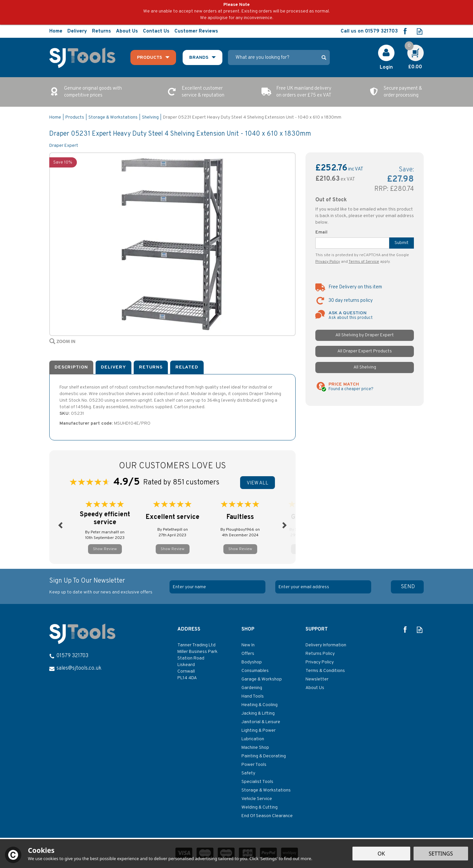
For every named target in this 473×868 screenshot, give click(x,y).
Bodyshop (252, 662)
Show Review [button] (105, 549)
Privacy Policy (328, 262)
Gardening (252, 688)
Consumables (255, 671)
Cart (412, 48)
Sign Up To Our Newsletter (107, 586)
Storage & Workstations (266, 790)
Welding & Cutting (259, 807)
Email (321, 232)
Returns (151, 367)
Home (56, 31)
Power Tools (254, 765)
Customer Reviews (196, 31)
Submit (402, 243)
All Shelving (365, 367)
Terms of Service (364, 262)
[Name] (217, 587)
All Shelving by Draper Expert (365, 335)
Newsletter (317, 679)
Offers (248, 654)
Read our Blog (420, 31)
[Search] (273, 57)
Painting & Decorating (264, 756)
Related (187, 367)
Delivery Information (326, 645)
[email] (323, 587)
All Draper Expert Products (365, 351)
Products (149, 58)
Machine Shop (255, 748)
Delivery (113, 367)
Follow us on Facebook (405, 31)
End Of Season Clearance (267, 816)
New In (248, 645)
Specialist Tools (257, 782)
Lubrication (253, 739)
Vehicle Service (257, 799)
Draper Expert (64, 146)
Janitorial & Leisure (261, 722)
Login (386, 67)
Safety (248, 773)
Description (71, 367)
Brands (199, 58)
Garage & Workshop (262, 679)
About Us (315, 688)
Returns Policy (320, 654)
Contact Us (156, 31)
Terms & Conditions (325, 671)
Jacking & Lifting (258, 713)
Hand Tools (253, 696)
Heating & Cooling (259, 705)
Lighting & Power (259, 731)
